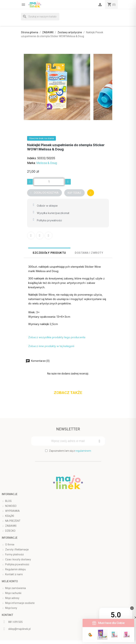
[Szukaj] (40, 17)
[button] (45, 193)
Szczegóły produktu (49, 253)
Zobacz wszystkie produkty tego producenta (57, 337)
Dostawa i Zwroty (89, 253)
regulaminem (83, 451)
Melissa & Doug (47, 163)
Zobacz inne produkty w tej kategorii (51, 346)
